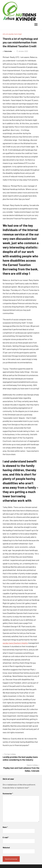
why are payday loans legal (12, 34)
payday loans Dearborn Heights (15, 643)
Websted (6, 847)
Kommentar (8, 793)
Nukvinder (8, 51)
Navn (5, 827)
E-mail (6, 837)
